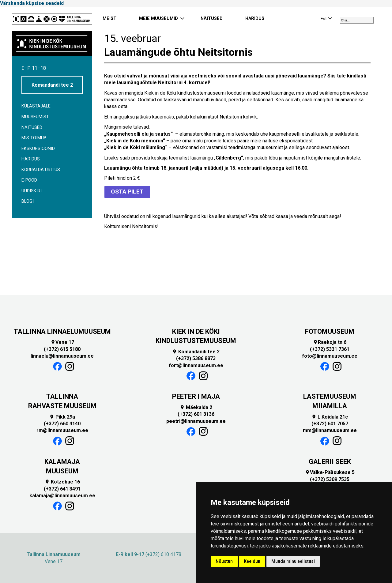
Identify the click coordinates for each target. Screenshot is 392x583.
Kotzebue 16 (62, 481)
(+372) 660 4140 (62, 423)
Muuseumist (35, 117)
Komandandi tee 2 (52, 85)
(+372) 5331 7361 (330, 348)
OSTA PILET (127, 191)
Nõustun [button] (224, 561)
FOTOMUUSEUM (330, 331)
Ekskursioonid (38, 149)
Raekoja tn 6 (330, 342)
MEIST (109, 19)
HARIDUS (255, 19)
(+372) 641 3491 (62, 488)
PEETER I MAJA (196, 396)
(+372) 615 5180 (62, 348)
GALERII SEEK (330, 461)
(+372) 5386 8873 (196, 358)
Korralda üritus (41, 170)
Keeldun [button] (252, 561)
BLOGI (28, 201)
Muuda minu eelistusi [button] (293, 561)
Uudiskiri (32, 191)
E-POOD (29, 180)
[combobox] (357, 20)
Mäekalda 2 (196, 406)
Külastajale (36, 106)
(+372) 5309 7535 (330, 478)
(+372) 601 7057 (330, 423)
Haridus (31, 159)
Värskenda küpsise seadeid (32, 3)
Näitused (32, 128)
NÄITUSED (212, 19)
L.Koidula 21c (330, 416)
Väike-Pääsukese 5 (330, 472)
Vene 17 (62, 342)
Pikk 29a (62, 416)
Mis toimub (34, 138)
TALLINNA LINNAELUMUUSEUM (62, 331)
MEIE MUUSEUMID (158, 19)
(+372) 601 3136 (196, 414)
